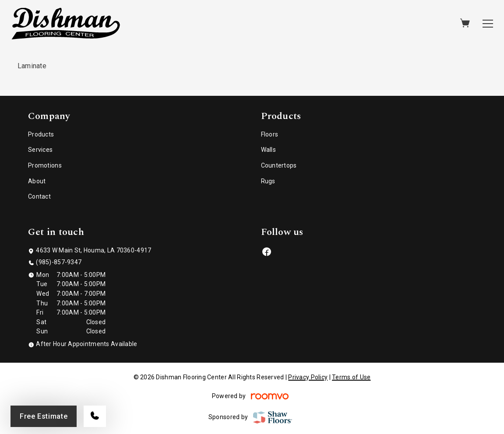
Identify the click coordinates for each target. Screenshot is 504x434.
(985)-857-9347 (59, 262)
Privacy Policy (308, 377)
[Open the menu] (488, 24)
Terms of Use (351, 377)
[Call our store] (95, 416)
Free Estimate (44, 416)
